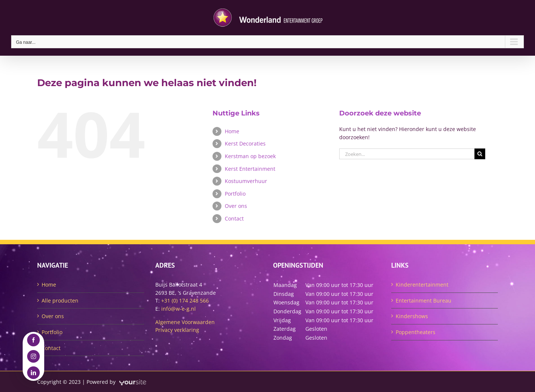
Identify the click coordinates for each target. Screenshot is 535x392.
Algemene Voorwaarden (185, 322)
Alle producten (60, 300)
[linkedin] (33, 373)
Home (232, 131)
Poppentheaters (416, 332)
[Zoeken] (480, 154)
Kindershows (412, 316)
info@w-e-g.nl (179, 309)
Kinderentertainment (422, 285)
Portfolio (235, 194)
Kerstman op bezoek (250, 156)
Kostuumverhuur (246, 181)
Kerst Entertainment (250, 169)
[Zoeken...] (407, 154)
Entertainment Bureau (424, 300)
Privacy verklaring (177, 330)
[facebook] (33, 340)
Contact (234, 218)
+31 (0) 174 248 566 (185, 300)
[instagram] (33, 356)
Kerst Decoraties (245, 143)
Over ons (236, 206)
